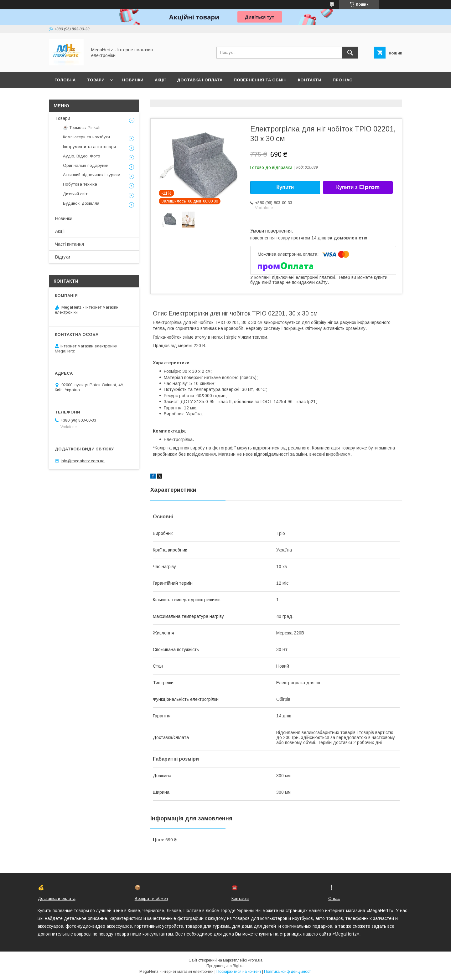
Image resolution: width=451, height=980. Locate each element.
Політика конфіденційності (288, 972)
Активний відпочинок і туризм (92, 175)
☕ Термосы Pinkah (82, 128)
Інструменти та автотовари (89, 147)
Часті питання (70, 244)
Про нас (342, 80)
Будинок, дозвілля (81, 203)
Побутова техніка (80, 184)
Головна (65, 80)
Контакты (240, 898)
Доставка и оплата (57, 898)
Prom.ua (255, 960)
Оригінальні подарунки (86, 165)
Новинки (133, 80)
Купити (285, 187)
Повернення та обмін (260, 80)
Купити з (358, 187)
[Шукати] (350, 53)
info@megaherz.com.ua (83, 461)
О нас (334, 898)
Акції (160, 80)
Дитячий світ (75, 194)
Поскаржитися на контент (239, 972)
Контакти (310, 80)
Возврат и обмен (151, 898)
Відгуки (63, 257)
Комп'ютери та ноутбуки (86, 137)
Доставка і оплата (200, 80)
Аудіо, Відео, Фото (82, 156)
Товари (96, 80)
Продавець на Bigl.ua (225, 966)
